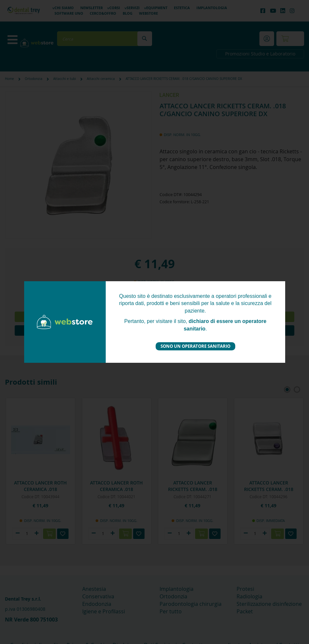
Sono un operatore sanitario (195, 346)
